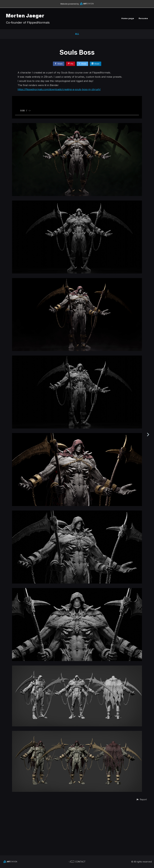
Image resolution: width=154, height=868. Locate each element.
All (77, 34)
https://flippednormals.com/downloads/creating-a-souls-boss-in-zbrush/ (59, 89)
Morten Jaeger (25, 16)
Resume (143, 18)
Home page (128, 18)
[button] (141, 850)
